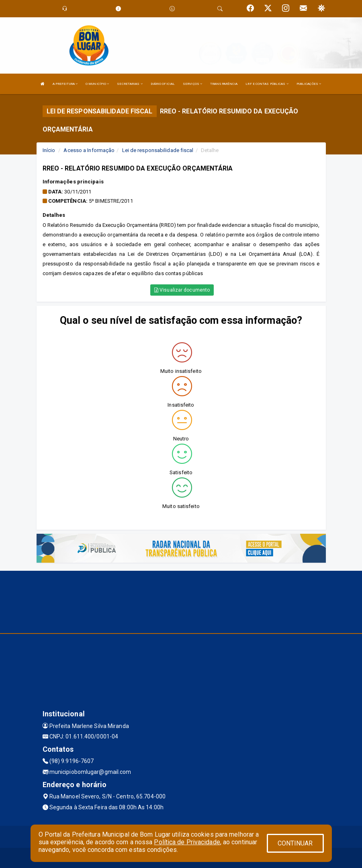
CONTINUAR (295, 843)
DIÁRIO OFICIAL (163, 84)
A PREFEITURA (65, 84)
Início (49, 150)
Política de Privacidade (187, 842)
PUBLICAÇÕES (309, 84)
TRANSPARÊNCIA (224, 84)
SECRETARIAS (130, 84)
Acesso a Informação (89, 150)
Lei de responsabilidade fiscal (158, 150)
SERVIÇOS (192, 84)
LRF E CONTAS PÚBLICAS (267, 84)
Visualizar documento (182, 290)
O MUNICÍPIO (97, 84)
